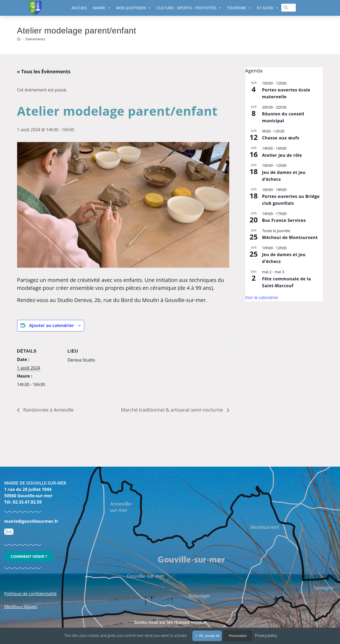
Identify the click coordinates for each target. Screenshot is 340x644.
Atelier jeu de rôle (282, 155)
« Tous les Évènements (44, 71)
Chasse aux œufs (281, 138)
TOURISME (239, 8)
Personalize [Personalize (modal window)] (237, 636)
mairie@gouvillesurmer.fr (31, 521)
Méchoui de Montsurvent (290, 237)
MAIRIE (102, 8)
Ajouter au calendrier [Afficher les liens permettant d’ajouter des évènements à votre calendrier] (52, 325)
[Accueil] (19, 39)
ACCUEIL (80, 8)
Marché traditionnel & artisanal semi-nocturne (173, 410)
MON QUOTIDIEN (134, 8)
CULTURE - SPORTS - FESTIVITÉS (189, 8)
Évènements (35, 39)
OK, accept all (207, 636)
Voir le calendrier (262, 297)
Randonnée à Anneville (48, 410)
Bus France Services (284, 220)
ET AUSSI (268, 8)
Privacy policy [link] (266, 636)
